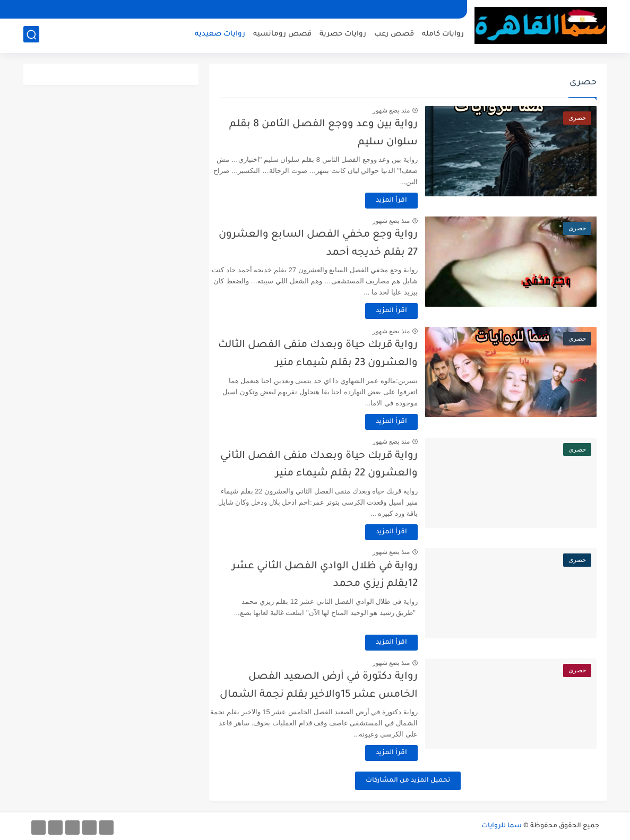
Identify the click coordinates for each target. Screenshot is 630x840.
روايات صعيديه (220, 35)
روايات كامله (443, 35)
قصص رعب (394, 35)
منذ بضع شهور (403, 110)
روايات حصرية (343, 35)
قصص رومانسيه (282, 35)
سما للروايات (502, 826)
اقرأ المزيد (403, 201)
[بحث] (31, 35)
